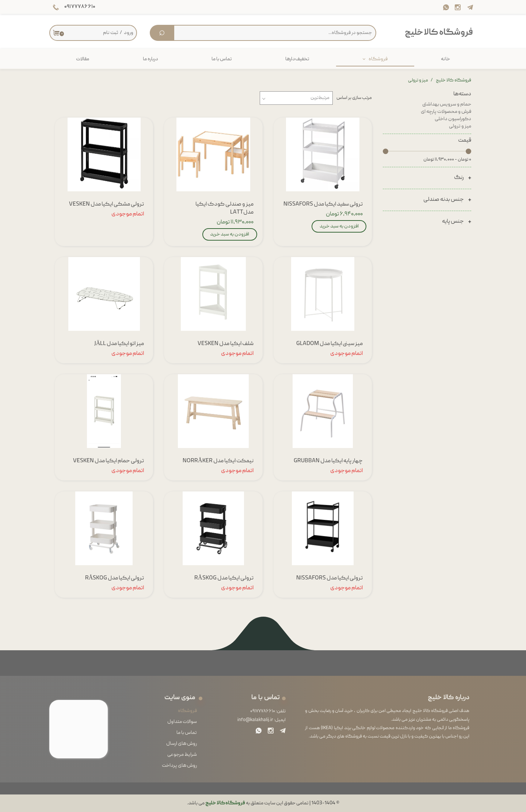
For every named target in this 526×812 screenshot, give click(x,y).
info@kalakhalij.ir (255, 720)
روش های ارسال (182, 744)
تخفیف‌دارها (297, 59)
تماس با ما (222, 59)
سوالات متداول (182, 722)
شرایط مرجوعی (182, 755)
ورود (129, 33)
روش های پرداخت (179, 766)
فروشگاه (378, 59)
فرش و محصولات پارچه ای (446, 112)
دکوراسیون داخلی (453, 119)
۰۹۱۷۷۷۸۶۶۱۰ (263, 711)
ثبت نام (110, 33)
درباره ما (150, 59)
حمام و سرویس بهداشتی (447, 104)
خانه (445, 59)
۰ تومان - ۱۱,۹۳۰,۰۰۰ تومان (447, 160)
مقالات (83, 59)
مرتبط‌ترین (320, 98)
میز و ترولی (460, 126)
